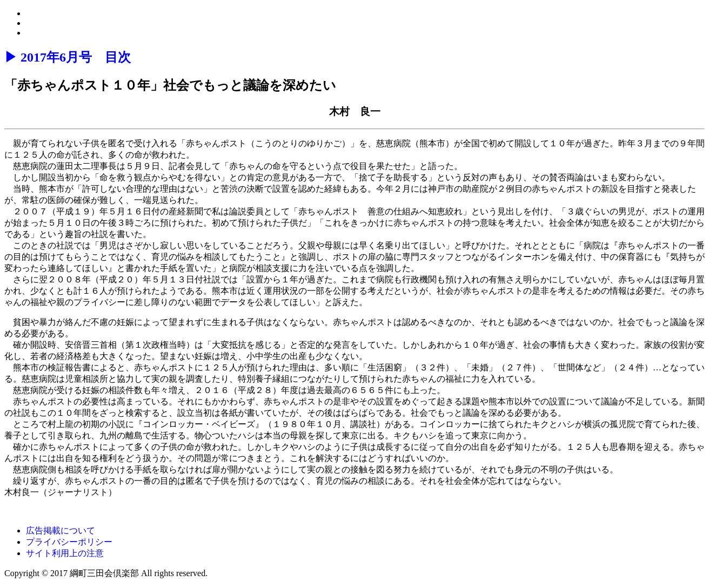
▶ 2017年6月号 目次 (68, 57)
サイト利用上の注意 (65, 553)
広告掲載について (61, 530)
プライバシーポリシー (69, 542)
